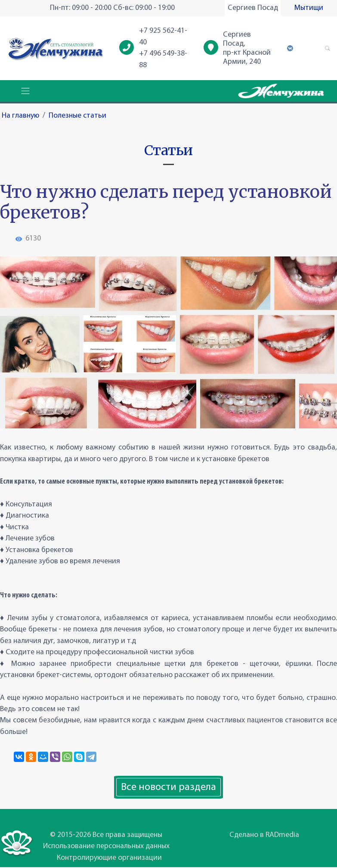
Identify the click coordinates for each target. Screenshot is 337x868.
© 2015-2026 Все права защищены (106, 835)
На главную (20, 116)
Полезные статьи (77, 116)
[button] (327, 48)
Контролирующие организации (109, 858)
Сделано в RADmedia (264, 835)
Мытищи (309, 8)
